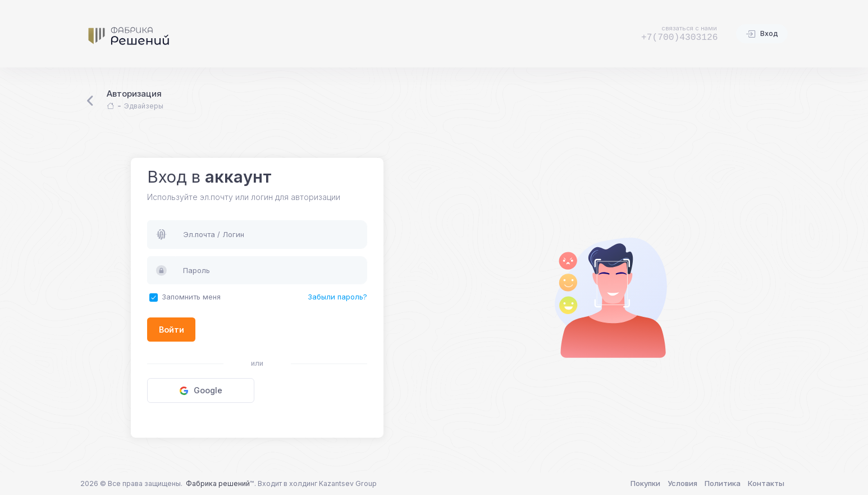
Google (201, 390)
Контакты (766, 483)
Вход (762, 34)
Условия (682, 483)
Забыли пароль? (337, 297)
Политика (723, 483)
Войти (172, 330)
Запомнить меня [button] (191, 297)
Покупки (645, 483)
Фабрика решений (218, 483)
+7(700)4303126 (680, 37)
